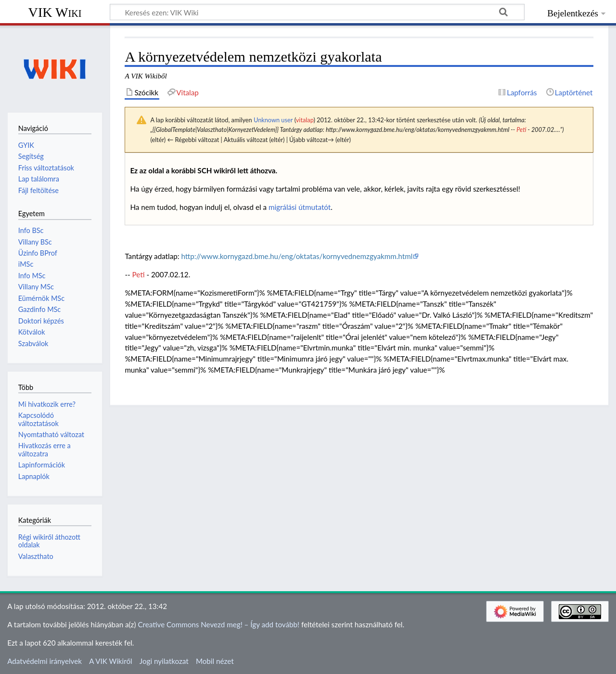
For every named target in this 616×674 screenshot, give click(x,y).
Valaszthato (36, 556)
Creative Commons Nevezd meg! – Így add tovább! (218, 624)
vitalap (305, 120)
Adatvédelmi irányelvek (45, 661)
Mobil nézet (215, 661)
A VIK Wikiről (110, 661)
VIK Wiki (55, 12)
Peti (521, 130)
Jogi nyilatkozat (164, 661)
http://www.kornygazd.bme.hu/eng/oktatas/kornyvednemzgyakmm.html (297, 256)
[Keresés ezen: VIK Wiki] (317, 12)
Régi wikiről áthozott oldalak (49, 541)
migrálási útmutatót (300, 207)
